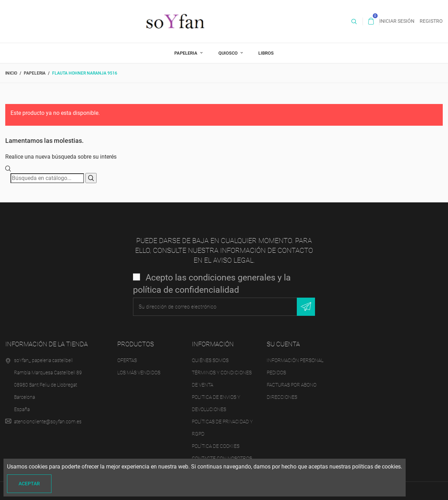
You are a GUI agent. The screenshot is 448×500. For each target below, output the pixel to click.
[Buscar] (47, 178)
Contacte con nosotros (222, 458)
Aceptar (29, 484)
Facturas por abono (292, 385)
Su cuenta (283, 344)
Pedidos (276, 373)
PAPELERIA (186, 53)
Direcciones (282, 397)
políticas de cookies (376, 467)
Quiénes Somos (210, 360)
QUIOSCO (229, 53)
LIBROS (266, 53)
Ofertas (127, 360)
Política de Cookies (216, 446)
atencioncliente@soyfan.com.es (48, 422)
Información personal (295, 360)
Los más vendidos (139, 373)
